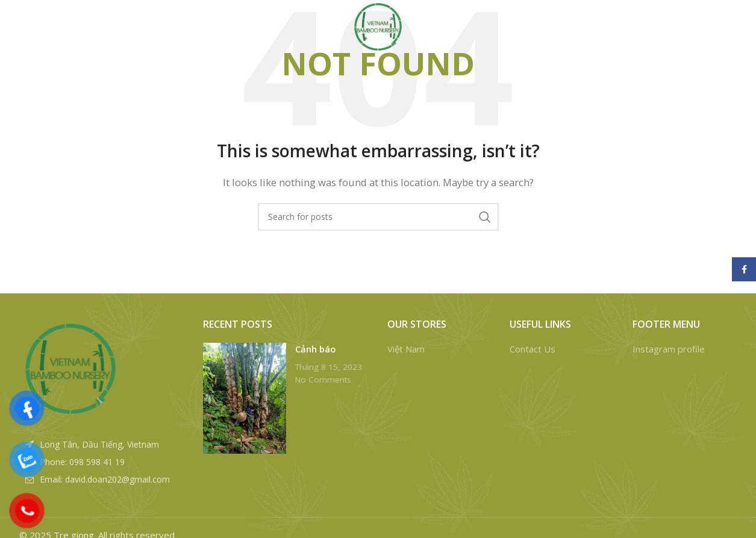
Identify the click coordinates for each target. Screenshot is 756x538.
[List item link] (102, 462)
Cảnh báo (316, 349)
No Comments (323, 380)
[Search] (648, 30)
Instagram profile (669, 349)
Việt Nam (406, 349)
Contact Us (533, 349)
